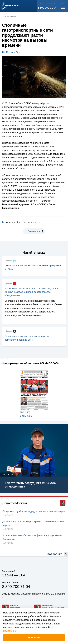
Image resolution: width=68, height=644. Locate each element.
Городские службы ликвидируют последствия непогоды (34, 511)
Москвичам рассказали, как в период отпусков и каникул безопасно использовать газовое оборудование (32, 292)
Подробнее (10, 631)
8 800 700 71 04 (47, 8)
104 (22, 575)
